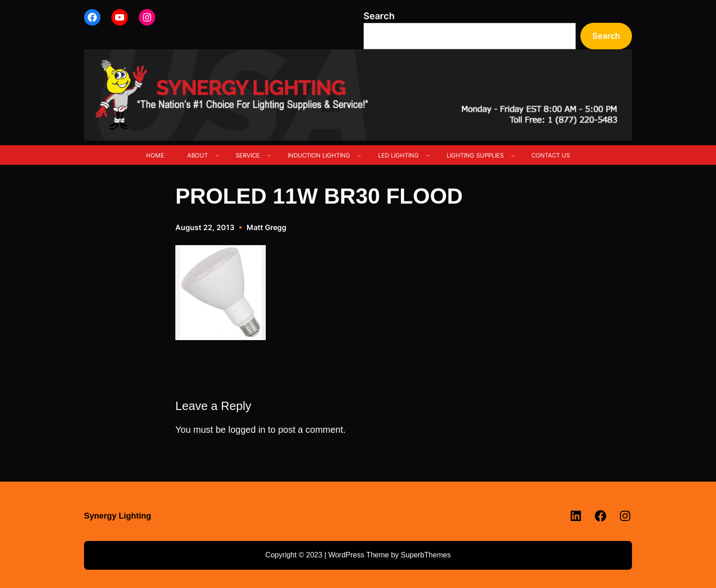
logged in (247, 430)
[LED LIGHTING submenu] (428, 155)
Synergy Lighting (118, 516)
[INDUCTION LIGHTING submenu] (359, 155)
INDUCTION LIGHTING (319, 155)
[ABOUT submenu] (217, 155)
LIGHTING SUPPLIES (475, 155)
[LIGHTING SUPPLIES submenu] (513, 155)
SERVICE (248, 155)
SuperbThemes (425, 555)
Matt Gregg (266, 227)
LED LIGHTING (398, 155)
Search (379, 16)
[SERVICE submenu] (269, 155)
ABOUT (197, 155)
